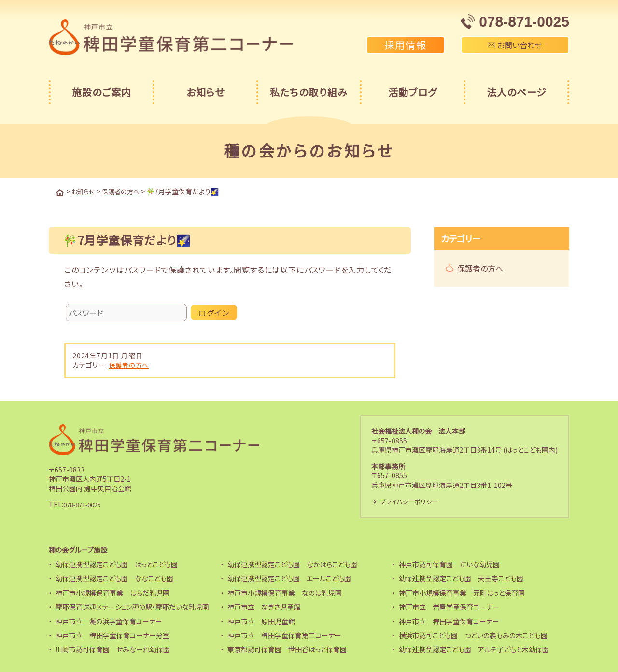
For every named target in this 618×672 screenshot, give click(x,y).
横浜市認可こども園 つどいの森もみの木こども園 (473, 635)
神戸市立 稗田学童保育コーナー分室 (112, 635)
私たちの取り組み (309, 92)
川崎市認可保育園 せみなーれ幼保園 (113, 649)
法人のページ (517, 92)
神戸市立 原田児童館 (261, 621)
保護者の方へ (130, 364)
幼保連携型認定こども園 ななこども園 (114, 578)
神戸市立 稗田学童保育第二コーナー (284, 635)
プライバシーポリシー (411, 501)
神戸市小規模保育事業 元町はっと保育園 (462, 593)
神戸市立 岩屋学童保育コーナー (449, 607)
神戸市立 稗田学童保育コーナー (449, 621)
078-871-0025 (85, 504)
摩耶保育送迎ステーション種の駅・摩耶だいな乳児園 (132, 607)
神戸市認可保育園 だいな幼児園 (449, 564)
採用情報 (406, 45)
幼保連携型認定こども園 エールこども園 (289, 578)
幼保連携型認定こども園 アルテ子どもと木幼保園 (474, 649)
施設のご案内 (102, 92)
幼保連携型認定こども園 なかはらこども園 (292, 564)
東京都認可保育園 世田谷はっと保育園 (287, 649)
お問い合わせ (515, 45)
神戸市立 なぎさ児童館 (264, 607)
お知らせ (205, 92)
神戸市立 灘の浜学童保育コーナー (109, 621)
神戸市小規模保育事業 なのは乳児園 (285, 593)
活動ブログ (413, 92)
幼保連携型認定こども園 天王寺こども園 (461, 578)
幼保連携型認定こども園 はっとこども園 (117, 564)
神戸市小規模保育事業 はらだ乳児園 (112, 593)
